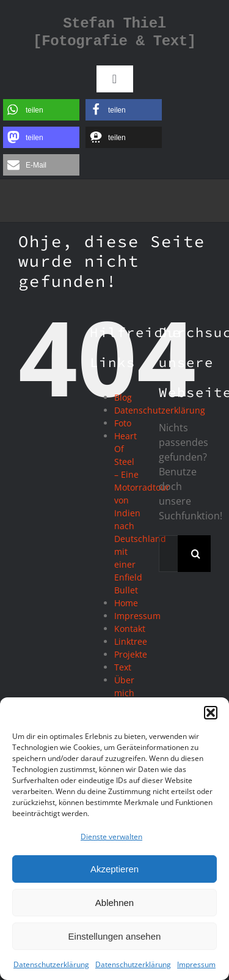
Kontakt (130, 629)
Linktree (131, 641)
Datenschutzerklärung (51, 964)
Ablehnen (114, 903)
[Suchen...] (168, 554)
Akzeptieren (114, 869)
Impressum (196, 964)
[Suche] (196, 554)
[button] (211, 713)
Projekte (131, 654)
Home (126, 603)
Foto (123, 423)
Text (123, 667)
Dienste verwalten (111, 837)
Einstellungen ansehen (115, 936)
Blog (123, 397)
